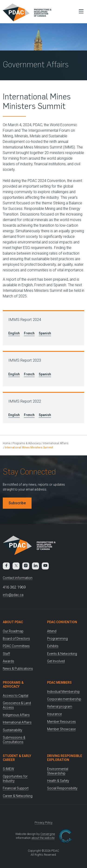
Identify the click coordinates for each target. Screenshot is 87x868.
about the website (43, 838)
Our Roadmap (13, 631)
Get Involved (56, 661)
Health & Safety (58, 781)
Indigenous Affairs (16, 715)
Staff (6, 654)
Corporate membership (64, 699)
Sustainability (13, 730)
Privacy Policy (43, 823)
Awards (8, 661)
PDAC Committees (16, 646)
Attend (52, 631)
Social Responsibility (62, 788)
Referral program (60, 707)
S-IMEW (8, 769)
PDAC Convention (62, 622)
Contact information (18, 578)
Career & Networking (18, 796)
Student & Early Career (17, 758)
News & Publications (18, 669)
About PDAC (13, 622)
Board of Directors (16, 639)
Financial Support (16, 788)
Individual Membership (63, 692)
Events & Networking (62, 654)
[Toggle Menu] (80, 11)
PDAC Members (59, 683)
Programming (57, 639)
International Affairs (56, 443)
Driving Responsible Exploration (65, 758)
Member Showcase (61, 729)
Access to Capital (16, 696)
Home (7, 443)
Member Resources (61, 722)
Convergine (48, 834)
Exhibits (53, 646)
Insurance (54, 714)
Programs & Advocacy (27, 443)
